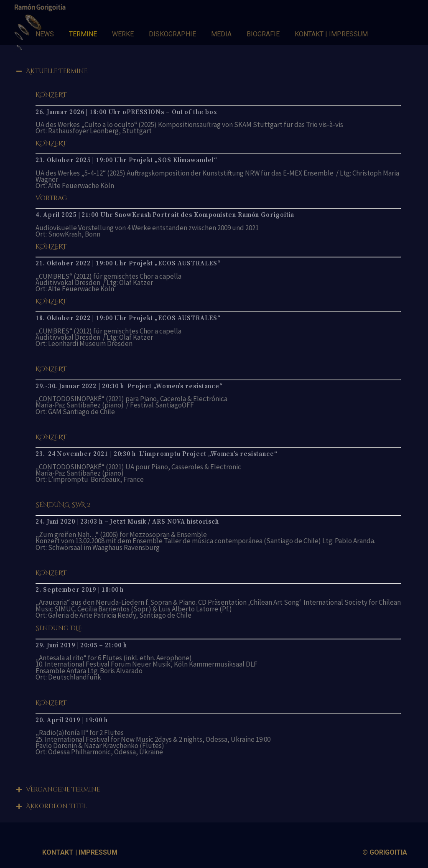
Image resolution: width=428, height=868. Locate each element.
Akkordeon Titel (56, 806)
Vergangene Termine (63, 790)
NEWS (45, 34)
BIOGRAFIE (263, 34)
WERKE (123, 34)
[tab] (214, 66)
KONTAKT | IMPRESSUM (331, 34)
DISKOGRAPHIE (172, 34)
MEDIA (221, 34)
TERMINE (83, 34)
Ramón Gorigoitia (40, 7)
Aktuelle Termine (57, 71)
